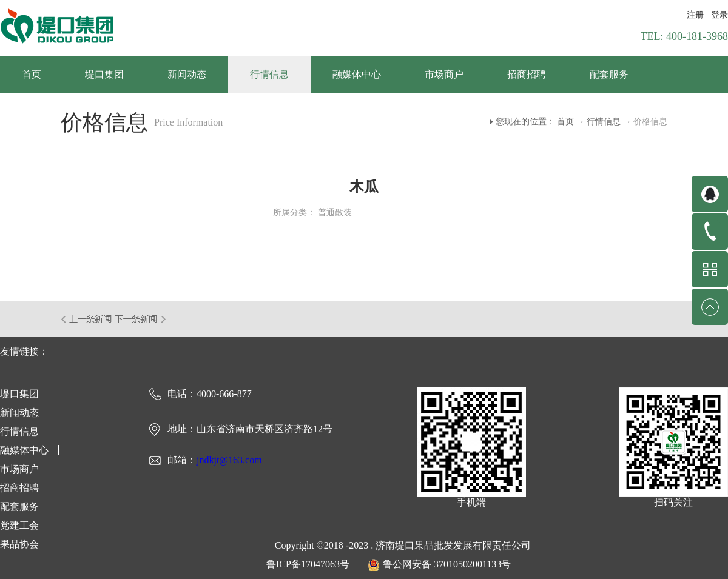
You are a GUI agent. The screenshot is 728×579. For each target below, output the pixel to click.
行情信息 (604, 122)
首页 (32, 74)
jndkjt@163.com (229, 460)
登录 (720, 15)
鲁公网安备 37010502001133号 (447, 564)
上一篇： (87, 319)
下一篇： (140, 319)
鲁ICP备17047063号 (308, 564)
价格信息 (650, 122)
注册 (695, 15)
